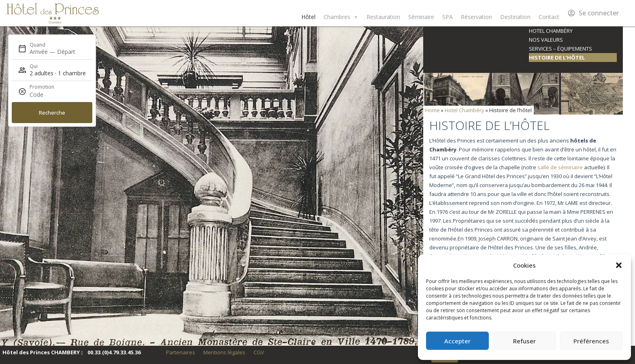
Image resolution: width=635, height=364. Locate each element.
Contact (549, 17)
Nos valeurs (546, 40)
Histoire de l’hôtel (557, 57)
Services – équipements (560, 49)
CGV (259, 352)
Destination (515, 17)
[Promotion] (49, 95)
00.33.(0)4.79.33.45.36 (114, 352)
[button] (619, 265)
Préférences (591, 341)
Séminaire (421, 17)
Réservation (476, 17)
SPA (447, 17)
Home (433, 110)
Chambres (341, 17)
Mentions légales (224, 352)
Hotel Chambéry (551, 31)
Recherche (52, 113)
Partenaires (181, 352)
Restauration (383, 17)
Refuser (524, 341)
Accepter (457, 341)
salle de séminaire (560, 167)
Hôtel (308, 17)
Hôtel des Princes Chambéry (53, 13)
